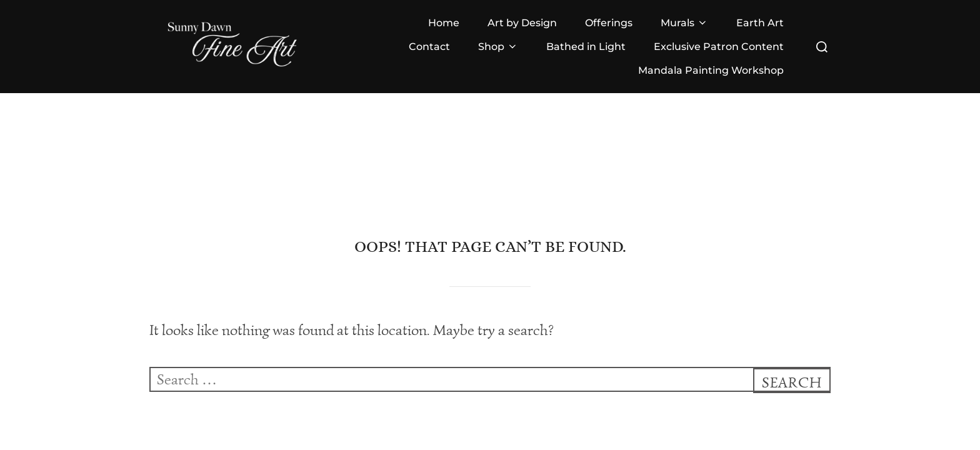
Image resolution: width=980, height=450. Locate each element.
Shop (498, 47)
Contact (429, 47)
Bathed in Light (586, 47)
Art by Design (522, 23)
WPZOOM (827, 413)
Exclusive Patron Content (719, 47)
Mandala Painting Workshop (711, 70)
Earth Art (760, 23)
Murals (684, 23)
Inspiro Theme (770, 413)
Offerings (609, 23)
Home (444, 23)
